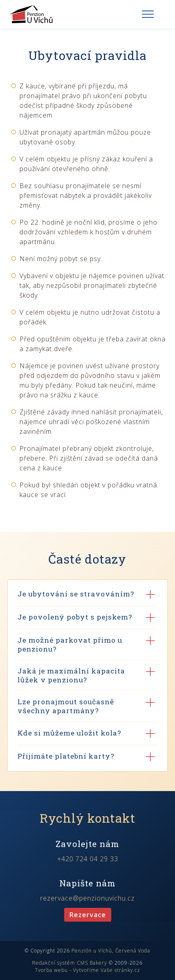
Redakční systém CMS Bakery (70, 963)
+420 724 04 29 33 (88, 859)
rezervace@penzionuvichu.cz (87, 898)
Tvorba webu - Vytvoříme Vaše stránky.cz (87, 970)
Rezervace (88, 915)
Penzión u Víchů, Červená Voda (111, 951)
